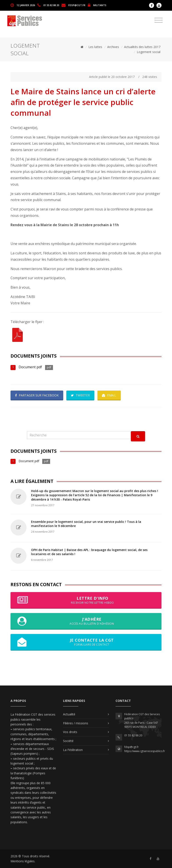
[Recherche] (79, 435)
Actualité (69, 714)
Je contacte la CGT (86, 642)
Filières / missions (76, 723)
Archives (113, 47)
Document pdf (30, 367)
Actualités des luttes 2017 (142, 47)
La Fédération (73, 750)
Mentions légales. (23, 861)
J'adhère (86, 621)
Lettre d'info (86, 600)
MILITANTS (100, 5)
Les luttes (95, 47)
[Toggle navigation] (159, 20)
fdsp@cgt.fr (77, 5)
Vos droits (70, 732)
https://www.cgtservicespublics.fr (145, 751)
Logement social (149, 52)
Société (68, 741)
